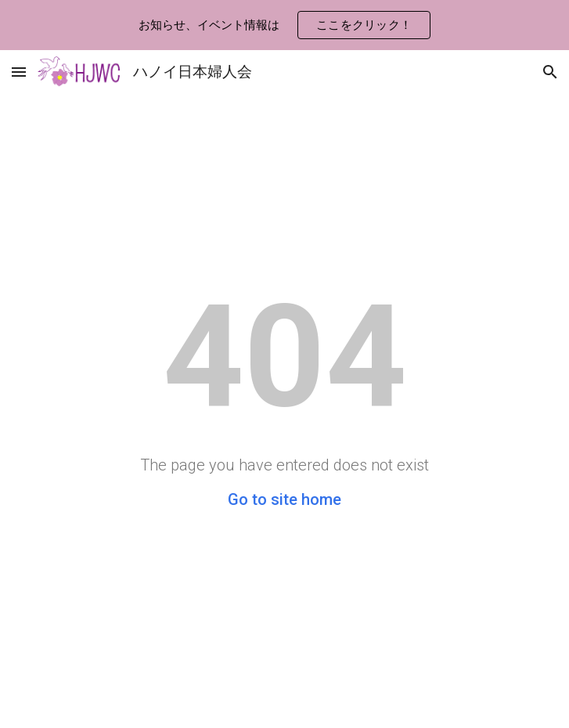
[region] (284, 25)
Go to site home (284, 499)
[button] (19, 72)
